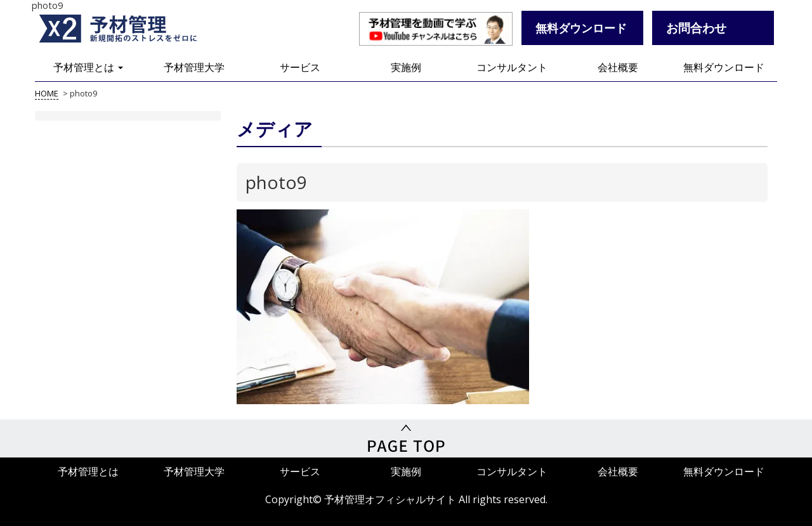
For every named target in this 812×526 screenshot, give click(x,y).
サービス (300, 67)
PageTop (406, 438)
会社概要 (618, 67)
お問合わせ (696, 28)
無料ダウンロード (724, 67)
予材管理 (133, 29)
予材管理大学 (194, 67)
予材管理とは (88, 67)
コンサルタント (512, 67)
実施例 (406, 67)
